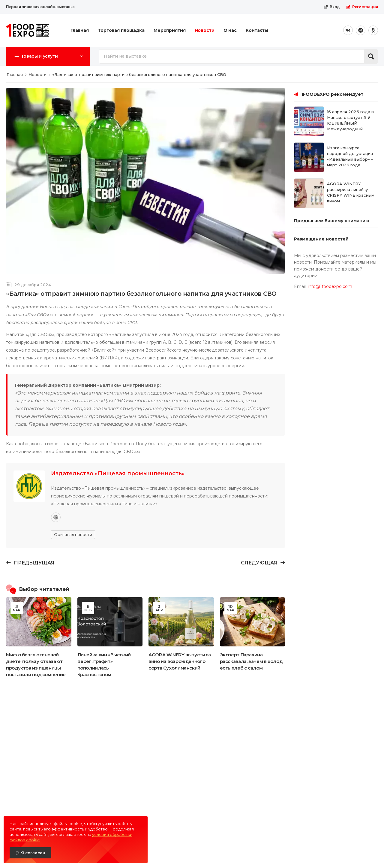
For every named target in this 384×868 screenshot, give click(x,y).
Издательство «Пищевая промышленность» (118, 473)
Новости (205, 30)
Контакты (257, 30)
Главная (80, 30)
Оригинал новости (73, 534)
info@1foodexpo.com (330, 286)
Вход (332, 7)
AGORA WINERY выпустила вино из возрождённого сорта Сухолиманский (180, 661)
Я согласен (33, 853)
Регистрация (362, 7)
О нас (230, 30)
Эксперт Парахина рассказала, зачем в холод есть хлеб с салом (251, 661)
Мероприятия (170, 30)
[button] (48, 56)
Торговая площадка (121, 30)
